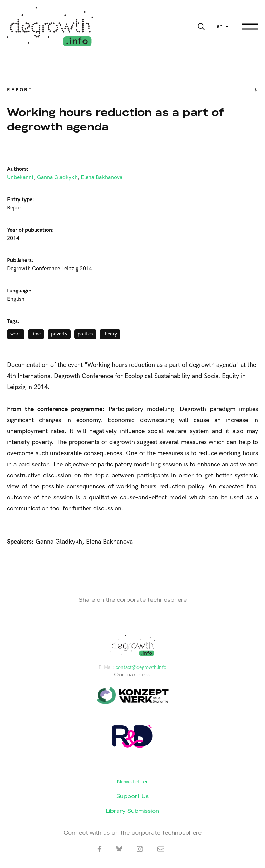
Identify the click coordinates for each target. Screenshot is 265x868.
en (220, 26)
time (36, 334)
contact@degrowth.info (141, 667)
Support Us (132, 796)
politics (85, 334)
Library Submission (132, 811)
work (16, 334)
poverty (59, 334)
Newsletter (133, 782)
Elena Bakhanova (102, 178)
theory (110, 334)
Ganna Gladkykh (57, 178)
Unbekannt (20, 178)
